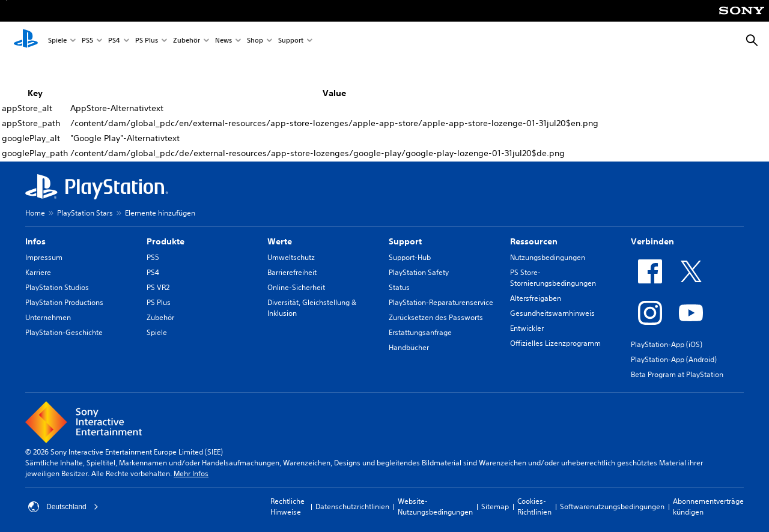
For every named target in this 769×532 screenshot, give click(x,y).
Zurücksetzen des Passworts (436, 317)
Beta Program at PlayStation (677, 374)
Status (399, 287)
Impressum (44, 257)
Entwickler (527, 328)
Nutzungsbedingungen (548, 257)
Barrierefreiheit (292, 272)
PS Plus (147, 41)
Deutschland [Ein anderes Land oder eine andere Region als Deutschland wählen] (63, 507)
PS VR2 (158, 287)
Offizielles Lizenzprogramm (555, 343)
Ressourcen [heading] (534, 241)
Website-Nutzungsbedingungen (435, 506)
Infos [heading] (35, 241)
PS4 (114, 41)
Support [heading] (405, 241)
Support (291, 41)
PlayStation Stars (85, 213)
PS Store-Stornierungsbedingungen (553, 278)
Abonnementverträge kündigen (708, 506)
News (223, 41)
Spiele (57, 41)
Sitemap (495, 506)
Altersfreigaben (536, 298)
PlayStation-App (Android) (674, 359)
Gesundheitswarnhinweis (552, 313)
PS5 (87, 41)
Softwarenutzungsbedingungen (612, 506)
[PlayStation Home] (26, 41)
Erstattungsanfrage (420, 332)
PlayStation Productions (64, 302)
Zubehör (187, 41)
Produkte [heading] (166, 241)
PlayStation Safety (419, 272)
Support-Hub (410, 257)
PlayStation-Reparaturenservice (441, 302)
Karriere (38, 272)
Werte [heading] (280, 241)
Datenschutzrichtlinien (352, 506)
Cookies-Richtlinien (534, 506)
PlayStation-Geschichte (64, 332)
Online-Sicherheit (296, 287)
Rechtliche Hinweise (287, 506)
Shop (255, 41)
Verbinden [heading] (652, 241)
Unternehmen (48, 317)
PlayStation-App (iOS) (667, 344)
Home (35, 213)
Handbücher (409, 347)
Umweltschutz (291, 257)
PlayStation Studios (57, 287)
